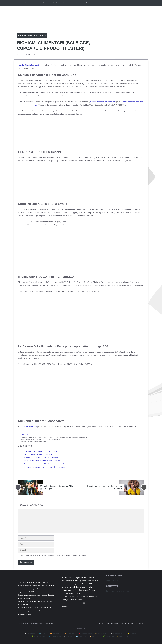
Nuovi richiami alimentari (28, 65)
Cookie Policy (140, 623)
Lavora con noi (91, 3)
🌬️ (82, 636)
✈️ (118, 633)
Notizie (41, 3)
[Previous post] (18, 487)
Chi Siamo (79, 3)
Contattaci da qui (112, 580)
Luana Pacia (22, 55)
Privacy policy (129, 623)
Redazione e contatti (117, 623)
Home (18, 3)
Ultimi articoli (28, 3)
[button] (145, 3)
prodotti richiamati (30, 427)
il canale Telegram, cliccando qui (102, 102)
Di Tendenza (67, 3)
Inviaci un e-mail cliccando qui (118, 591)
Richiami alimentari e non (32, 36)
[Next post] (144, 487)
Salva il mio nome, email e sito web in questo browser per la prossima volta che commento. (54, 555)
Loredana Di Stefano (49, 623)
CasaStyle (53, 3)
